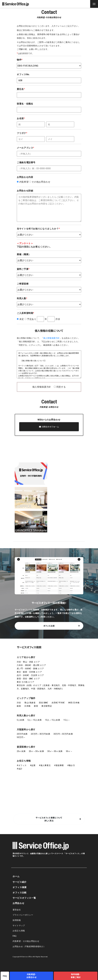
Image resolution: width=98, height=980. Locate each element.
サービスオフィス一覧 (24, 898)
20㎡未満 (21, 751)
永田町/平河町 (58, 703)
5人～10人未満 (35, 720)
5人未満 (21, 720)
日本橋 (27, 706)
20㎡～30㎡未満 (36, 751)
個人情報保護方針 (51, 338)
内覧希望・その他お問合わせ (26, 941)
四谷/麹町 (43, 703)
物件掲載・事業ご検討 (76, 976)
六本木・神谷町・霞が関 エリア (31, 665)
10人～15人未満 (53, 720)
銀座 (19, 706)
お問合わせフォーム (49, 427)
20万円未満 (22, 734)
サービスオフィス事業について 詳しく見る (49, 819)
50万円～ (21, 737)
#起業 (33, 765)
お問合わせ (18, 903)
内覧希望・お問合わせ (32, 976)
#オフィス (22, 765)
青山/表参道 (30, 703)
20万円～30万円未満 (40, 734)
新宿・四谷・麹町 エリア (28, 679)
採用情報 (17, 920)
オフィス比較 (49, 626)
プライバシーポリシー (23, 915)
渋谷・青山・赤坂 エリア (28, 662)
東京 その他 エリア (25, 682)
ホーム (16, 876)
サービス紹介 (20, 882)
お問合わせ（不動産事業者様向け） (29, 947)
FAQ (15, 936)
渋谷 (19, 703)
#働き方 (71, 765)
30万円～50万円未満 (63, 734)
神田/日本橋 (74, 703)
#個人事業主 (45, 765)
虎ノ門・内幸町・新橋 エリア (30, 669)
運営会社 (17, 910)
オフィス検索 (20, 887)
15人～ (67, 720)
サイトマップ (19, 926)
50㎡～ (69, 751)
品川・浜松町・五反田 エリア (30, 675)
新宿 (36, 706)
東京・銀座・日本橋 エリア (29, 672)
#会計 (20, 769)
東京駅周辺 (47, 706)
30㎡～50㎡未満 (55, 751)
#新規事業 (59, 765)
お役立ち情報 (24, 761)
